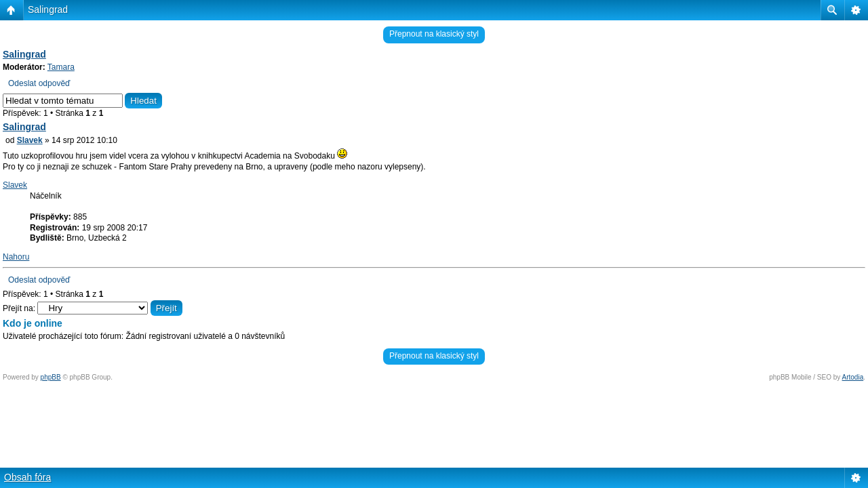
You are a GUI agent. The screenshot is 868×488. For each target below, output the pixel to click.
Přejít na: (19, 308)
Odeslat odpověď (39, 83)
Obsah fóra (27, 477)
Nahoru (16, 257)
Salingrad (48, 9)
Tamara (61, 67)
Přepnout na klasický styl (434, 34)
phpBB (51, 377)
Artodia (853, 377)
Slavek (30, 140)
